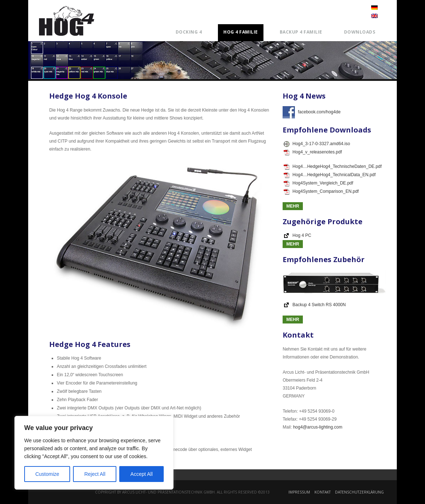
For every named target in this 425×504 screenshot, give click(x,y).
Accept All (141, 474)
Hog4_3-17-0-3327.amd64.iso (317, 144)
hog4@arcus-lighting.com (318, 427)
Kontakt (323, 492)
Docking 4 (189, 32)
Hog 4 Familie (241, 32)
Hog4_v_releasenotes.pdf (313, 152)
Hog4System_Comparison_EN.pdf (321, 191)
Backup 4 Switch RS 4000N (319, 305)
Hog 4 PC (302, 235)
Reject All (95, 474)
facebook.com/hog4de (312, 112)
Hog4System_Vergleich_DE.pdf (318, 183)
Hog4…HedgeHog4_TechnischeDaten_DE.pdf (333, 166)
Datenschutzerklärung (359, 492)
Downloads (360, 32)
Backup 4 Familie (301, 32)
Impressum (299, 492)
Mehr (293, 206)
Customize (47, 474)
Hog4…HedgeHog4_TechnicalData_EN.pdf (330, 175)
